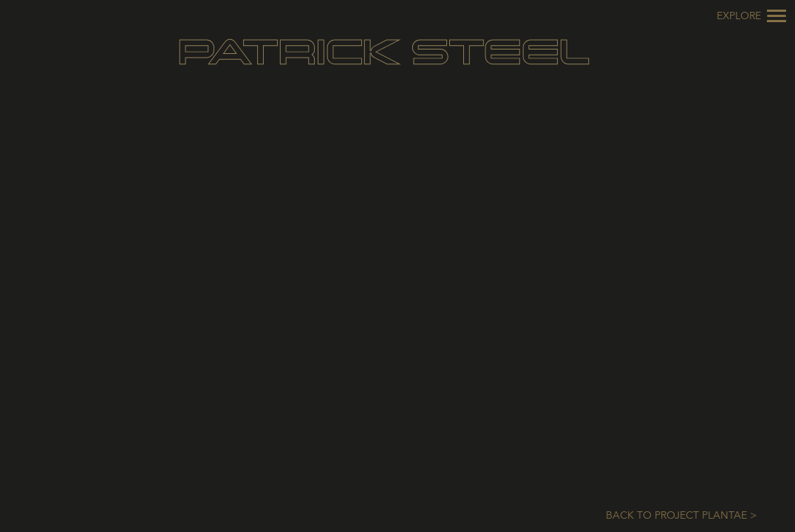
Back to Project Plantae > (681, 516)
